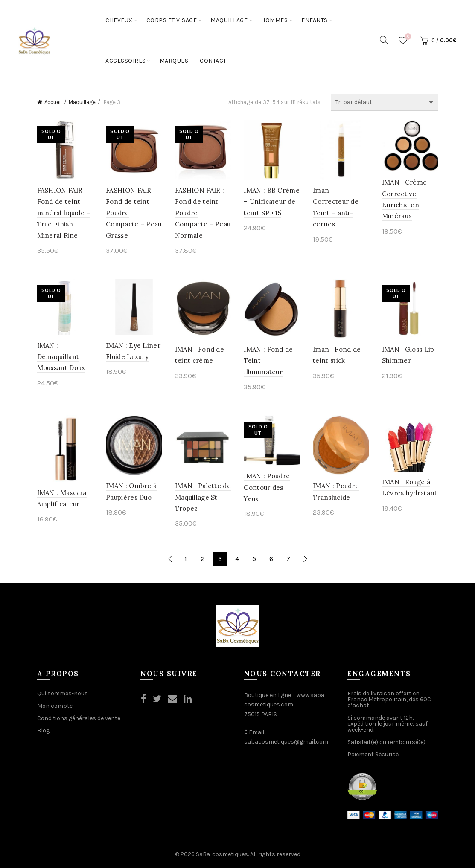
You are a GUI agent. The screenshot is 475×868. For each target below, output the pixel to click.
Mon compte (55, 706)
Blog (43, 731)
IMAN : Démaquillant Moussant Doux (61, 357)
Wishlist (407, 37)
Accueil (53, 102)
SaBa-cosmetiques (222, 854)
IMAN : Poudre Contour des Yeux (267, 487)
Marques (174, 61)
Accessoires (126, 61)
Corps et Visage (172, 20)
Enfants (315, 20)
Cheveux (119, 20)
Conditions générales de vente (79, 718)
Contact (213, 61)
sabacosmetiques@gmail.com (286, 742)
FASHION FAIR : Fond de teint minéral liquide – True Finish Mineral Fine (64, 213)
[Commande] (385, 102)
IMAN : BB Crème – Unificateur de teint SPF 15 (272, 202)
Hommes (274, 20)
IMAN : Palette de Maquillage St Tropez (203, 497)
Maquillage (229, 20)
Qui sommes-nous (63, 693)
